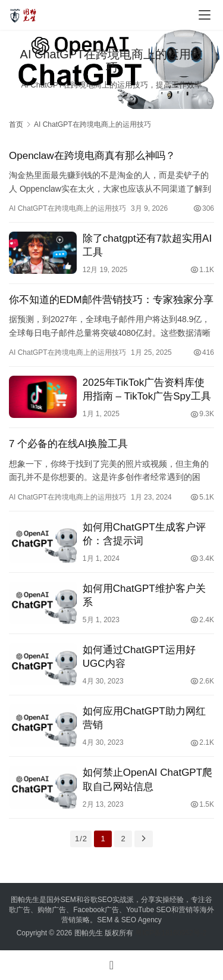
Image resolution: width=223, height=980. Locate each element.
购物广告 (52, 910)
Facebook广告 (96, 910)
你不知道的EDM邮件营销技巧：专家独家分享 (111, 300)
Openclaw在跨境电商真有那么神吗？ (92, 156)
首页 (16, 124)
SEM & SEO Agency (129, 920)
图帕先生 (89, 933)
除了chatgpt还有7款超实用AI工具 (147, 245)
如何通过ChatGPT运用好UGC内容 (139, 657)
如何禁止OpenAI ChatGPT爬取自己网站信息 (147, 779)
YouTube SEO (149, 910)
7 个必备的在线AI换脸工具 (68, 444)
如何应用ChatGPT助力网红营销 (144, 718)
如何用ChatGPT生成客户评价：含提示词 (144, 534)
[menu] (205, 15)
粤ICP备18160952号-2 (171, 933)
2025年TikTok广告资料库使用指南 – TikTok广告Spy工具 (147, 389)
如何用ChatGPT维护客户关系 (144, 595)
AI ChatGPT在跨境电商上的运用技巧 (67, 208)
